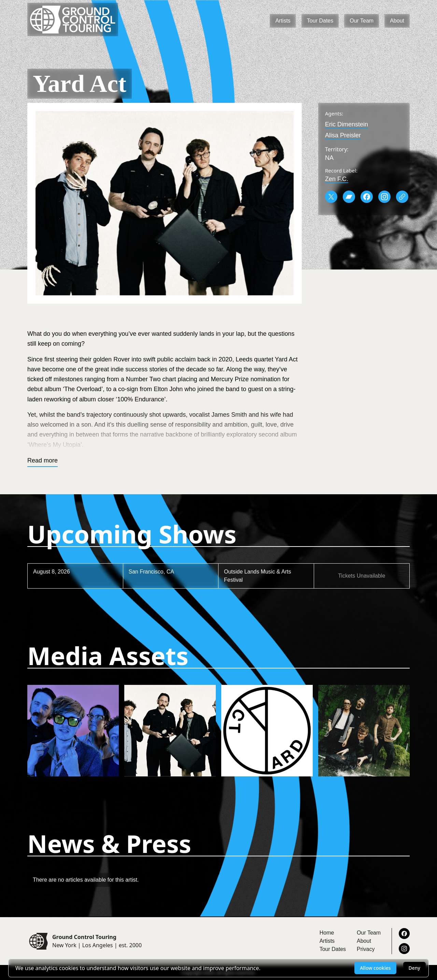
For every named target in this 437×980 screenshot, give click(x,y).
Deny (414, 968)
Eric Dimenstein (347, 124)
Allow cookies (375, 968)
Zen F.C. (337, 179)
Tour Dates (320, 21)
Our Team (362, 21)
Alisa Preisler (343, 135)
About (397, 21)
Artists (283, 21)
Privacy (366, 949)
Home (327, 933)
